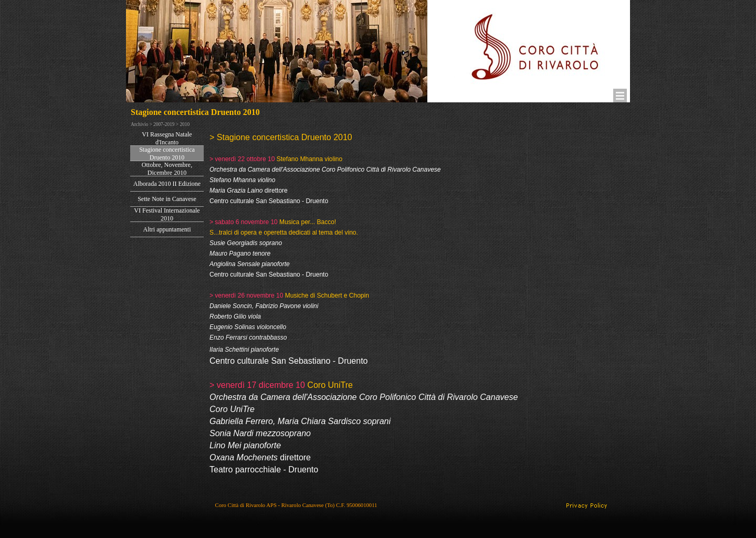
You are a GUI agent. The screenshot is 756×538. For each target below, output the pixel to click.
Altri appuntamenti (167, 229)
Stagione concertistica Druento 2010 (167, 154)
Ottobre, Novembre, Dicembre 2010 (167, 169)
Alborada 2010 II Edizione (167, 184)
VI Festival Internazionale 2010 (167, 214)
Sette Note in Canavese (167, 199)
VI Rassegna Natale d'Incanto (167, 138)
